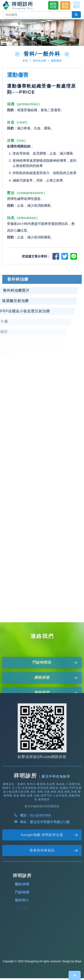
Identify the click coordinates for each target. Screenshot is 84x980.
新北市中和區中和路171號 (50, 834)
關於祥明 (22, 896)
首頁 (25, 61)
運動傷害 (56, 61)
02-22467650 (41, 827)
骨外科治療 (39, 61)
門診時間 (22, 904)
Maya (78, 961)
